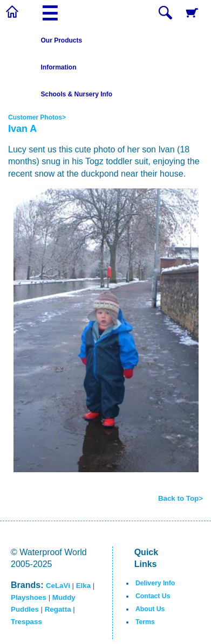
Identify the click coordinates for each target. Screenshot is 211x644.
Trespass (26, 622)
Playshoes (29, 597)
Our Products (62, 40)
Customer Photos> (37, 117)
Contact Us (153, 596)
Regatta (58, 609)
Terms (145, 622)
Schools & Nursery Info (77, 94)
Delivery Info (155, 583)
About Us (150, 609)
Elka (83, 586)
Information (59, 67)
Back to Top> (181, 498)
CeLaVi (58, 586)
